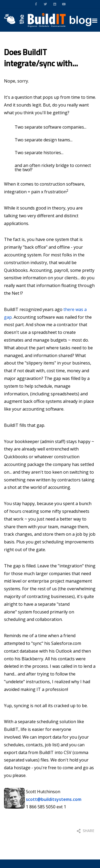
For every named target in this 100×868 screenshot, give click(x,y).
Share (86, 831)
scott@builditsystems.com (54, 799)
